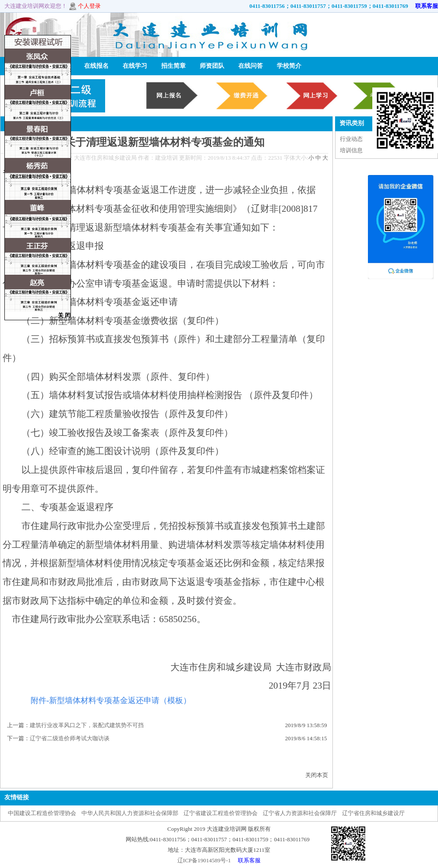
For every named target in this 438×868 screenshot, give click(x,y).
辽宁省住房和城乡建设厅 (373, 813)
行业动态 (351, 139)
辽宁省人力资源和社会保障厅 (300, 813)
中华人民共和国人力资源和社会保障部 (130, 813)
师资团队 (212, 66)
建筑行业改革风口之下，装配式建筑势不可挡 (87, 725)
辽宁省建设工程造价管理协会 (221, 813)
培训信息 (351, 150)
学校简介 (289, 66)
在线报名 (96, 66)
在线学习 (135, 66)
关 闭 (64, 315)
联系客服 (424, 6)
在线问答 (251, 66)
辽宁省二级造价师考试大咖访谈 (70, 738)
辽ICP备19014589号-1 (204, 860)
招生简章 (173, 66)
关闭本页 (317, 775)
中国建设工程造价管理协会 (42, 813)
